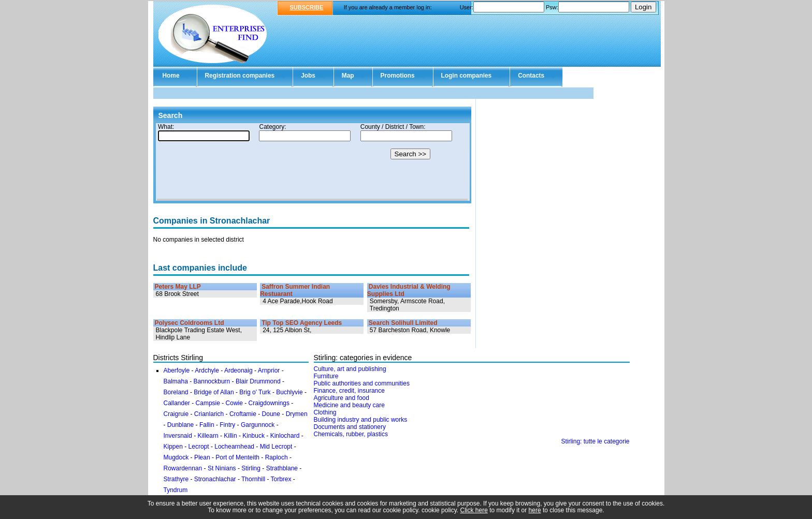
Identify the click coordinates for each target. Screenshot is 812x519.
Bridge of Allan (214, 392)
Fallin (207, 425)
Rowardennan (183, 468)
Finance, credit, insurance (349, 391)
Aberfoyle (177, 370)
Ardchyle (207, 370)
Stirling (251, 468)
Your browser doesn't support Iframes (312, 162)
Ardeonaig (238, 370)
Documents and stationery (350, 427)
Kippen (173, 447)
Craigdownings (269, 403)
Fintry (227, 425)
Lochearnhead (234, 447)
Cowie (234, 403)
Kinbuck (253, 436)
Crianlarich (209, 414)
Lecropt (199, 447)
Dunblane (180, 425)
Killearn (208, 436)
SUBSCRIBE (307, 7)
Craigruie (176, 414)
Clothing (325, 412)
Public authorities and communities (362, 383)
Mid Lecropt (276, 447)
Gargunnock (258, 425)
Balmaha (176, 381)
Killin (230, 436)
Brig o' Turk (255, 392)
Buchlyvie (289, 392)
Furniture (326, 376)
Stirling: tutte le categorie (595, 441)
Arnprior (269, 370)
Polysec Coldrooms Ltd (190, 323)
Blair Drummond (258, 381)
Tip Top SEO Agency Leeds (302, 323)
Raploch (277, 457)
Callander (177, 403)
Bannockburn (212, 381)
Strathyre (176, 479)
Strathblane (282, 468)
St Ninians (222, 468)
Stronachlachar (215, 479)
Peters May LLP (178, 287)
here (535, 510)
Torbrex (281, 479)
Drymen (297, 414)
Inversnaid (178, 436)
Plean (202, 457)
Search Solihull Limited (403, 323)
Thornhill (253, 479)
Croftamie (243, 414)
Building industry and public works (361, 420)
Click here (474, 510)
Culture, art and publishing (350, 369)
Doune (271, 414)
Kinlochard (285, 436)
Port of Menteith (237, 457)
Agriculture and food (342, 398)
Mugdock (176, 457)
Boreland (176, 392)
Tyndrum (176, 490)
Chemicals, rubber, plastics (351, 434)
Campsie (208, 403)
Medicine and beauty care (349, 405)
